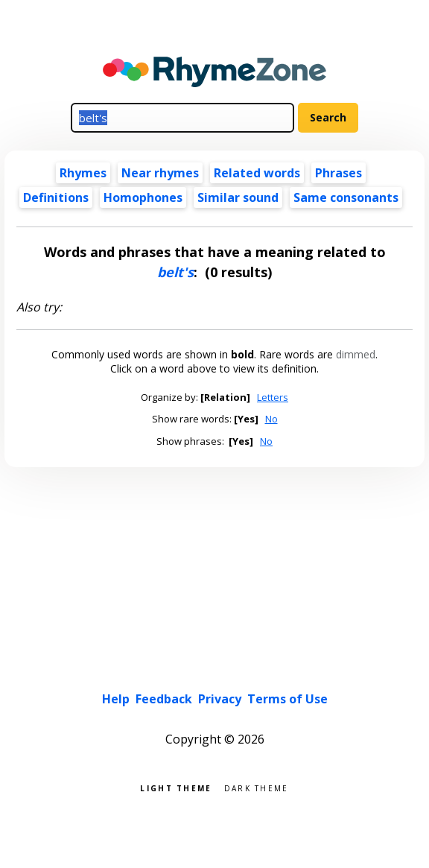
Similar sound (238, 197)
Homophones (143, 197)
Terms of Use (287, 699)
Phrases (339, 173)
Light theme (176, 787)
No (271, 419)
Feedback (164, 699)
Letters (273, 397)
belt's (175, 272)
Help (116, 699)
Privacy (220, 699)
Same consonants (346, 197)
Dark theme (257, 787)
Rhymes (83, 173)
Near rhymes (160, 173)
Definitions (56, 197)
